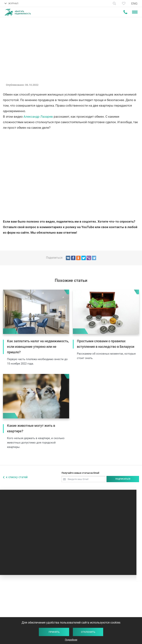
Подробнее (71, 640)
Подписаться (123, 479)
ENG (134, 3)
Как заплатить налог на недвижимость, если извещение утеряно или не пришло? (38, 347)
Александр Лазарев (38, 117)
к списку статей (17, 477)
